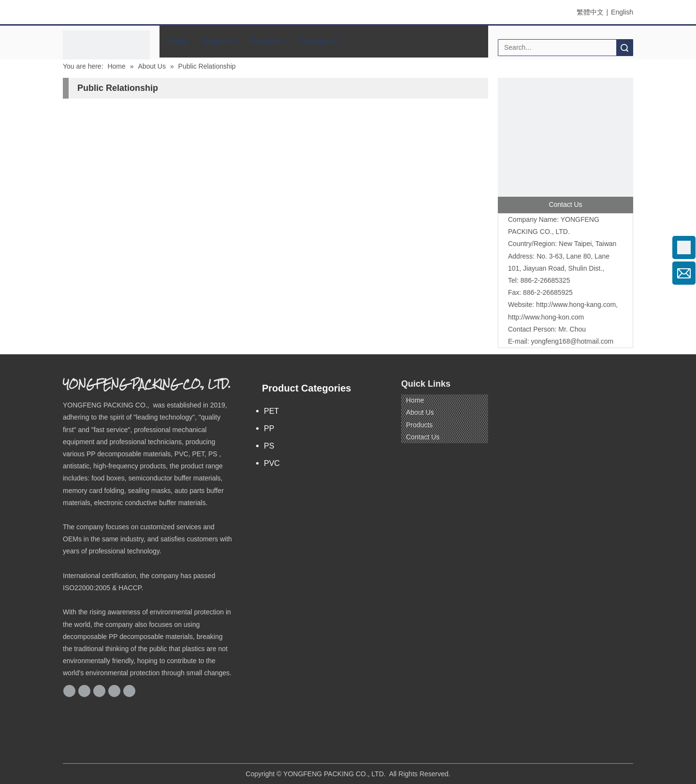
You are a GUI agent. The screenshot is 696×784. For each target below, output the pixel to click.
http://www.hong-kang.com (576, 305)
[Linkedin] (99, 691)
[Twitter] (114, 691)
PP (269, 428)
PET (271, 411)
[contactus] (565, 145)
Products (268, 41)
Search (624, 48)
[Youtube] (129, 691)
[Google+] (84, 691)
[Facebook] (69, 691)
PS (269, 446)
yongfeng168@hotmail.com (572, 341)
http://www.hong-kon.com (546, 317)
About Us (220, 41)
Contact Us (320, 41)
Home (177, 41)
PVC (272, 463)
